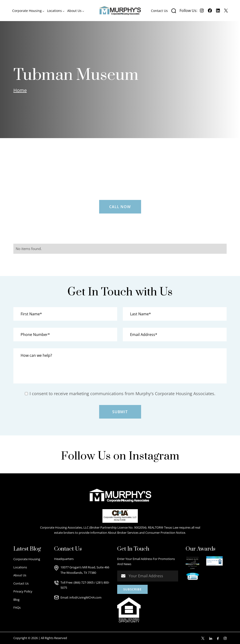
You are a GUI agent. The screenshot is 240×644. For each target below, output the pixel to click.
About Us (20, 575)
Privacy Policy (23, 591)
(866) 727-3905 (84, 582)
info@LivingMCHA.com (85, 597)
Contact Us (159, 11)
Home (20, 90)
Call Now (120, 207)
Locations (20, 567)
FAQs (17, 607)
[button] (28, 11)
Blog (16, 600)
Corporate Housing (27, 559)
